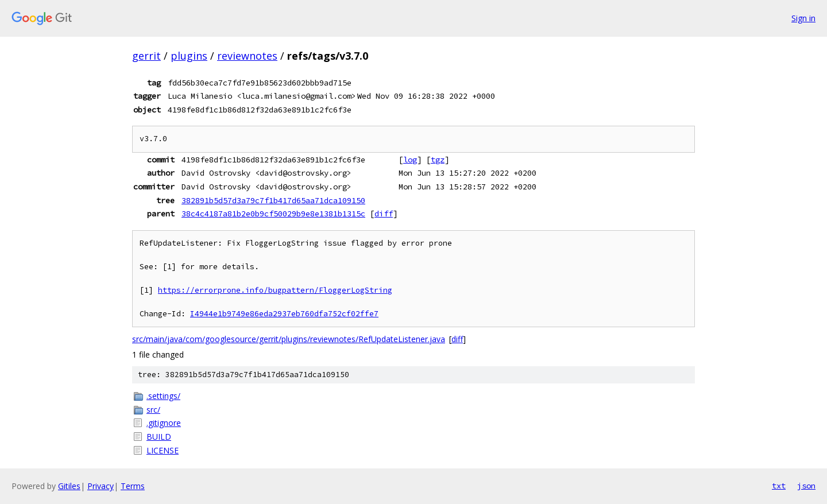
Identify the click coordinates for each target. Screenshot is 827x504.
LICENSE (163, 450)
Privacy (101, 486)
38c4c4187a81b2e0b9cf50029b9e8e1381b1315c (273, 214)
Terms (133, 486)
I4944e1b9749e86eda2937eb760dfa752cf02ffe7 (284, 314)
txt (779, 486)
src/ (153, 410)
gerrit (146, 56)
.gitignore (164, 423)
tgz (438, 160)
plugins (189, 56)
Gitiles (69, 486)
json (806, 486)
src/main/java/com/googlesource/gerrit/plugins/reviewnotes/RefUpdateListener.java (289, 339)
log (410, 160)
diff (384, 214)
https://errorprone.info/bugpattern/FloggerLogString (275, 290)
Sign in (803, 18)
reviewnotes (247, 56)
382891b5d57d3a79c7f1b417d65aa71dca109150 (273, 200)
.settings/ (163, 396)
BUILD (159, 437)
